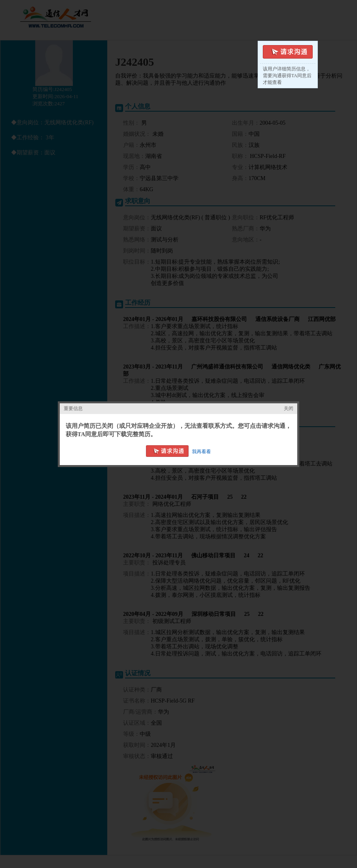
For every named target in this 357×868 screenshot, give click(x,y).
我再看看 (202, 452)
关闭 (289, 408)
